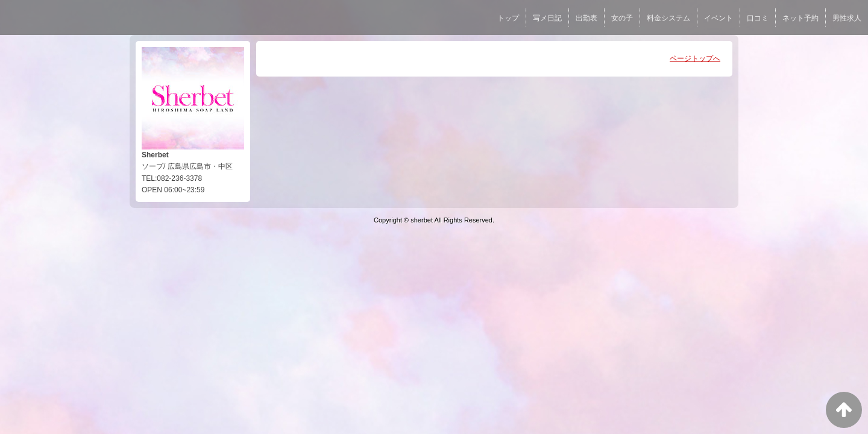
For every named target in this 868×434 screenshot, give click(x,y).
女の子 (622, 18)
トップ (508, 18)
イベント (719, 18)
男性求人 (847, 18)
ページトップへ (695, 58)
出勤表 (587, 18)
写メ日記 (547, 18)
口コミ (758, 18)
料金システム (668, 18)
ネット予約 (800, 18)
